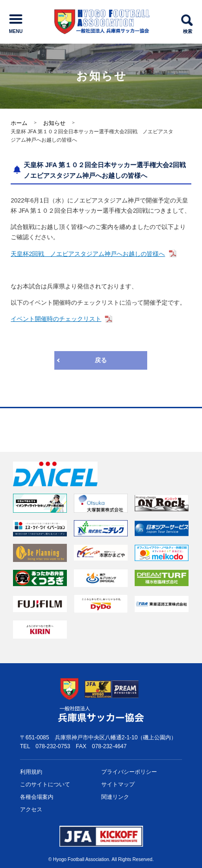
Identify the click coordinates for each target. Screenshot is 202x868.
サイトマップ (118, 784)
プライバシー (129, 772)
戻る (101, 360)
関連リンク (115, 797)
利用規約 (31, 772)
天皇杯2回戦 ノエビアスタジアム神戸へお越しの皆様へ (88, 254)
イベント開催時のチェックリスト (56, 319)
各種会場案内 (37, 797)
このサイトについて (45, 784)
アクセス (31, 809)
